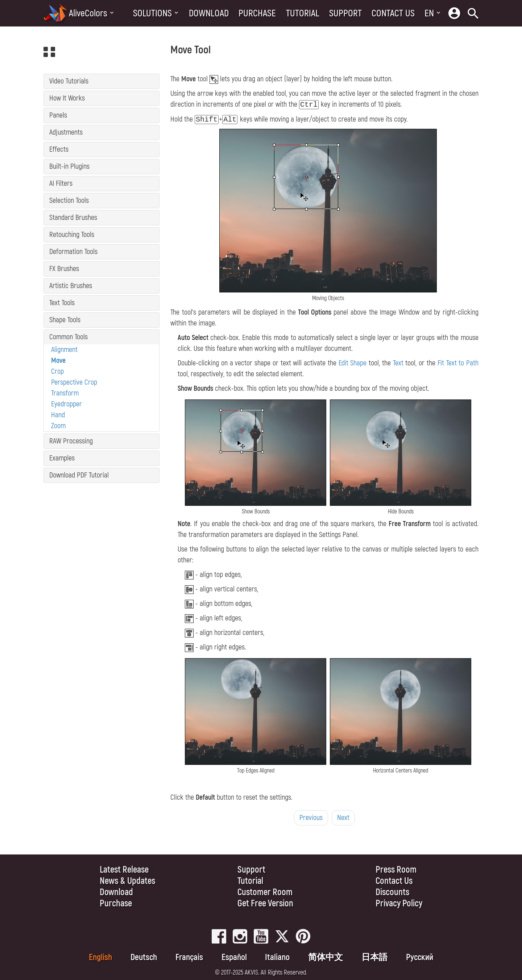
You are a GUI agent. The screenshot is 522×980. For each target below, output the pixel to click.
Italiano (277, 957)
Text (398, 363)
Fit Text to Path (458, 363)
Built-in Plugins (69, 166)
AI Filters (61, 183)
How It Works (67, 98)
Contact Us (393, 13)
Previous (311, 818)
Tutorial (303, 13)
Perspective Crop (74, 382)
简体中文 (326, 957)
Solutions (152, 13)
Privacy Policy (399, 904)
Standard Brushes (73, 218)
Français (189, 957)
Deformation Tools (73, 252)
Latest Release (124, 870)
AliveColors (88, 13)
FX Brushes (64, 269)
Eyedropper (67, 404)
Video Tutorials (69, 81)
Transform (65, 393)
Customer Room (265, 892)
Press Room (396, 870)
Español (234, 957)
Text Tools (62, 303)
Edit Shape (353, 363)
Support (345, 13)
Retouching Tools (72, 235)
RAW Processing (71, 441)
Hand (58, 415)
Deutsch (144, 957)
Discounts (392, 892)
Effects (59, 149)
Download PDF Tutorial (79, 475)
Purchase (257, 13)
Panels (58, 115)
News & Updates (127, 881)
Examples (62, 458)
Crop (57, 371)
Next (343, 818)
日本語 (374, 957)
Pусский (420, 957)
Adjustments (66, 132)
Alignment (64, 350)
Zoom (58, 426)
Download (209, 13)
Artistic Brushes (71, 286)
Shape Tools (65, 320)
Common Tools (69, 337)
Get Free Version (265, 904)
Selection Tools (69, 200)
